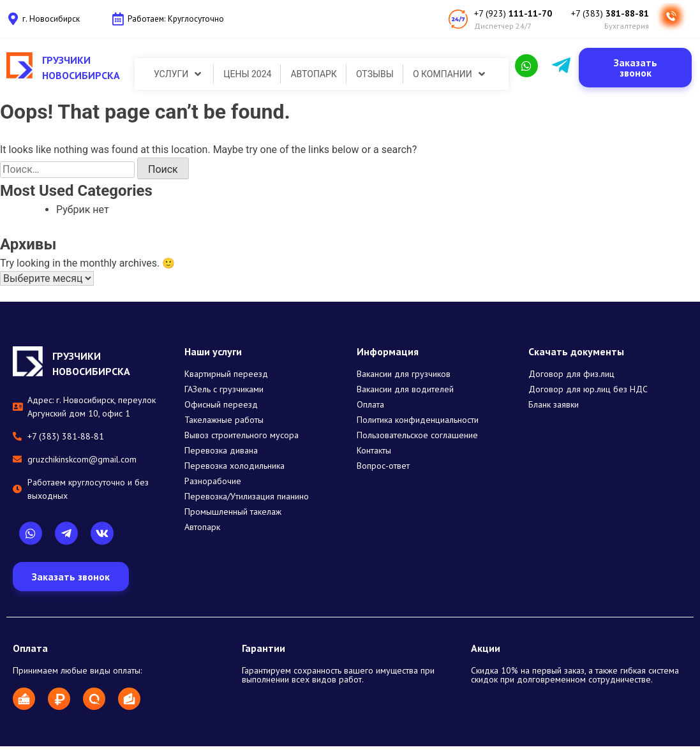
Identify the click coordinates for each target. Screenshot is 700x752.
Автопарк (202, 527)
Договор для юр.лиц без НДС (588, 389)
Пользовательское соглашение (417, 435)
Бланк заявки (554, 404)
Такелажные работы (224, 420)
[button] (635, 68)
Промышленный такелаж (233, 512)
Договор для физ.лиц (571, 374)
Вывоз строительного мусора (242, 435)
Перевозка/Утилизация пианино (247, 496)
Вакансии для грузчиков (404, 374)
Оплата (370, 404)
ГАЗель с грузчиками (224, 389)
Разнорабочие (213, 481)
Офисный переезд (221, 404)
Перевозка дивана (221, 450)
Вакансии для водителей (405, 389)
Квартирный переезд (226, 374)
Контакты (374, 450)
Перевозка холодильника (235, 466)
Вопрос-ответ (383, 466)
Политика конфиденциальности (418, 420)
